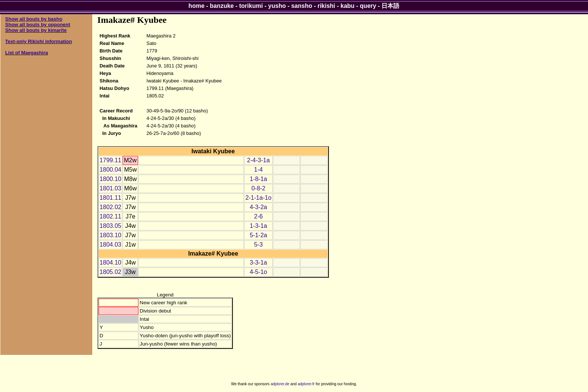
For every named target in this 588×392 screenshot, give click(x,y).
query (368, 6)
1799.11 (111, 160)
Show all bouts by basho (34, 19)
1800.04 (111, 170)
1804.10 (111, 263)
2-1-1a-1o (258, 198)
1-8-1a (258, 179)
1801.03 (111, 188)
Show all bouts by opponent (38, 25)
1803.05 (111, 226)
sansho (301, 6)
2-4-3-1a (258, 160)
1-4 (259, 170)
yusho (277, 6)
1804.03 (111, 245)
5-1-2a (258, 235)
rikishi (326, 6)
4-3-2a (258, 207)
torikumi (251, 6)
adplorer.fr (306, 384)
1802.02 (111, 207)
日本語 (390, 6)
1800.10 (111, 179)
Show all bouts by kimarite (36, 30)
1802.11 (111, 216)
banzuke (222, 6)
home (197, 6)
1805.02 (111, 272)
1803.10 (111, 235)
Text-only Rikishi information (39, 41)
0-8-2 (258, 188)
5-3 (259, 245)
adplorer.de (280, 384)
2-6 (259, 216)
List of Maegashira (27, 53)
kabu (347, 6)
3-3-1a (258, 263)
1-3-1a (258, 226)
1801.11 (111, 198)
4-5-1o (258, 272)
